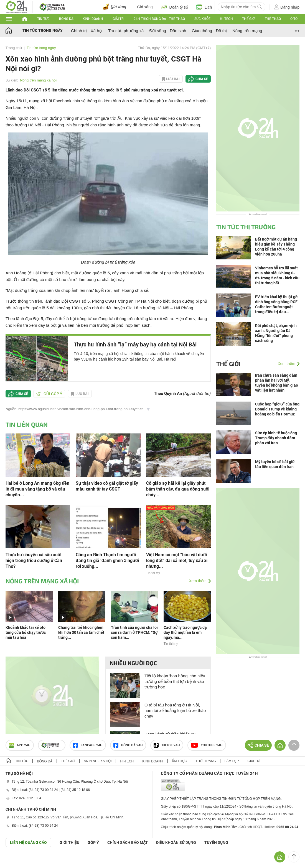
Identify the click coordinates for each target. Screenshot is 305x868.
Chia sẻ (202, 79)
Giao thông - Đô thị (209, 31)
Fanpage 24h (88, 745)
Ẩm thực (180, 761)
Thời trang (206, 761)
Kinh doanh (93, 19)
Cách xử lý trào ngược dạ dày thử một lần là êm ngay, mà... (185, 632)
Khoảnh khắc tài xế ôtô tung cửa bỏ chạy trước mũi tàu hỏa (26, 632)
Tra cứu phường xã (126, 31)
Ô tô (294, 19)
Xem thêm (198, 581)
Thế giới (249, 19)
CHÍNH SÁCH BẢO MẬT (128, 843)
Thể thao (273, 19)
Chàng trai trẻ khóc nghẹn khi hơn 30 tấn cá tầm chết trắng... (81, 632)
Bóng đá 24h (128, 745)
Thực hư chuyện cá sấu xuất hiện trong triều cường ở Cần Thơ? (34, 561)
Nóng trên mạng (247, 31)
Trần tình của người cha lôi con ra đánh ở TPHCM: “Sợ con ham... (134, 632)
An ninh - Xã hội (98, 761)
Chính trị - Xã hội (87, 31)
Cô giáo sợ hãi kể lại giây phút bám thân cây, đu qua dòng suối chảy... (178, 489)
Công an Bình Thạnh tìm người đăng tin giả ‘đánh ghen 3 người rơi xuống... (107, 561)
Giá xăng (145, 7)
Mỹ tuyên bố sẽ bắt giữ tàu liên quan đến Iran (275, 464)
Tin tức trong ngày (43, 30)
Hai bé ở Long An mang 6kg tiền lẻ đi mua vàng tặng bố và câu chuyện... (37, 489)
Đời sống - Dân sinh (168, 31)
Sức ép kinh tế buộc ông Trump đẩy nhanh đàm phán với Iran (276, 438)
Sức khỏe (202, 19)
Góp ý (93, 843)
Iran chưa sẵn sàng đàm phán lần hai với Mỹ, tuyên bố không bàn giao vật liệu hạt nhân (277, 383)
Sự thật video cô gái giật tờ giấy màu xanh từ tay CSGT (107, 486)
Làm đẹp (232, 761)
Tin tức (43, 19)
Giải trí (118, 19)
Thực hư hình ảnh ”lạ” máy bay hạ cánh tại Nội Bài (135, 344)
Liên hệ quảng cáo (28, 843)
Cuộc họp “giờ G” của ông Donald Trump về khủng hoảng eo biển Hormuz (277, 409)
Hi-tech (226, 19)
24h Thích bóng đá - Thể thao (159, 19)
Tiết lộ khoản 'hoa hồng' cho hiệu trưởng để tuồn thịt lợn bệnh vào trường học (175, 681)
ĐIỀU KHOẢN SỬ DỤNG (176, 843)
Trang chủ (14, 48)
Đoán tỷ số (175, 7)
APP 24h (20, 745)
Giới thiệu (69, 843)
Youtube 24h (207, 745)
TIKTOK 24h (167, 745)
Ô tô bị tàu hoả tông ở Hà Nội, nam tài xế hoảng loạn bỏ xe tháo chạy (175, 710)
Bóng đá (66, 19)
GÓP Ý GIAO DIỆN (16, 861)
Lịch (204, 7)
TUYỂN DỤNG (216, 843)
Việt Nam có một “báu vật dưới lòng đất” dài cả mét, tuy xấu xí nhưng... (177, 561)
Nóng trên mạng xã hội (38, 80)
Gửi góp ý (49, 394)
